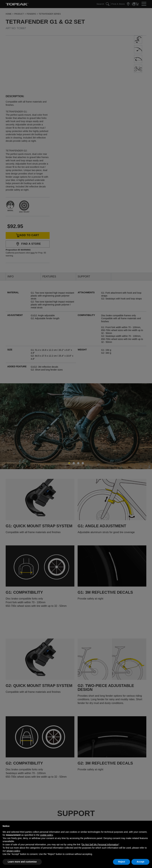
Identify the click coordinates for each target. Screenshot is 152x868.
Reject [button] (122, 862)
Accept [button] (140, 862)
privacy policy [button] (13, 851)
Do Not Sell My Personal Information (100, 845)
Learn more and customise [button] (22, 862)
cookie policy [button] (46, 835)
